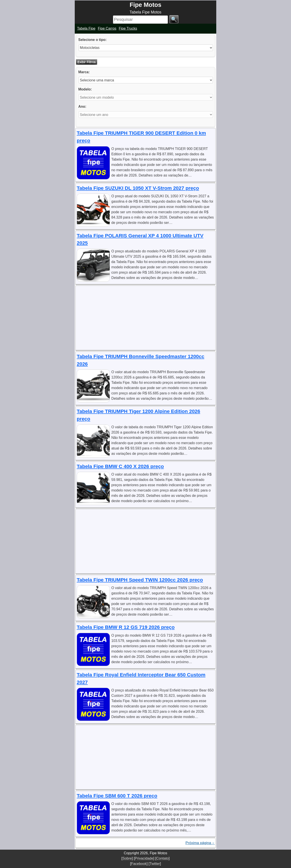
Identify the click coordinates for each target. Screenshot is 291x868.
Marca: (84, 72)
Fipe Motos (145, 5)
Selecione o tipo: (92, 40)
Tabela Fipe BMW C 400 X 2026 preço (120, 466)
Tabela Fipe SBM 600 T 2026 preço (117, 796)
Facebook (139, 864)
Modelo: (85, 89)
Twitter (155, 864)
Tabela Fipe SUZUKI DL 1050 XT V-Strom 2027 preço (138, 188)
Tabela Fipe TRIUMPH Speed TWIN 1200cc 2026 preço (140, 580)
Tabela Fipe (86, 28)
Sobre (127, 858)
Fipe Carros (107, 28)
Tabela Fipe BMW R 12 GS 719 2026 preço (126, 627)
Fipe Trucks (128, 28)
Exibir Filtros (87, 62)
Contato (162, 858)
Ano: (82, 107)
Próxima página (200, 843)
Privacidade (144, 858)
